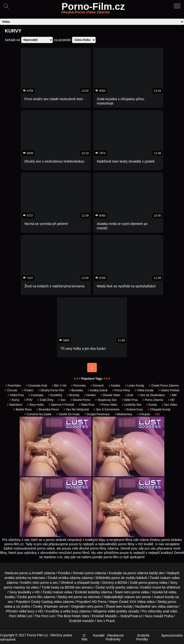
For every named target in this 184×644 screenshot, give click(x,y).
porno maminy (14, 587)
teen (119, 606)
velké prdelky (117, 611)
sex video (170, 405)
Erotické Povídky (143, 637)
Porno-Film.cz (93, 9)
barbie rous (23, 409)
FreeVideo (13, 386)
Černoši (11, 390)
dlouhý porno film (51, 390)
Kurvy (14, 400)
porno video (108, 405)
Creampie (36, 395)
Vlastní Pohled (169, 390)
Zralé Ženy (45, 400)
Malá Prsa (86, 405)
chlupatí (143, 414)
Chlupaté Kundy (159, 409)
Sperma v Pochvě (61, 405)
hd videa (170, 592)
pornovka (78, 386)
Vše (157, 414)
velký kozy (71, 611)
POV (28, 400)
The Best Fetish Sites (73, 616)
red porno (75, 597)
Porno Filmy (121, 390)
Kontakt (99, 635)
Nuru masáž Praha (159, 616)
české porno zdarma (164, 386)
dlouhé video (110, 395)
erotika (10, 578)
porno (90, 573)
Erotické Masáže (104, 616)
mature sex (133, 597)
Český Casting (42, 602)
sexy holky (35, 405)
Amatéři (37, 573)
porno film (35, 597)
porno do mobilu (123, 578)
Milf (173, 395)
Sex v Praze (106, 621)
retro (90, 606)
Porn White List (20, 616)
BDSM (122, 583)
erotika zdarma (70, 578)
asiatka (114, 386)
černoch (97, 386)
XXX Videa (138, 602)
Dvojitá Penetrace (97, 414)
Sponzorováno (172, 635)
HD (171, 400)
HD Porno (99, 602)
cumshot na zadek (38, 414)
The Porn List (44, 616)
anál (166, 611)
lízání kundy (135, 386)
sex (62, 400)
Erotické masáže (82, 621)
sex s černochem (106, 409)
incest (157, 587)
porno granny (148, 583)
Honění (90, 395)
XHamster (51, 606)
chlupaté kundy (88, 583)
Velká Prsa (16, 395)
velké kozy (26, 611)
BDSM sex (73, 587)
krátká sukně (98, 390)
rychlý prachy (115, 587)
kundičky (55, 395)
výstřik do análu (68, 414)
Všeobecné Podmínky (115, 637)
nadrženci (15, 405)
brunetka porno (48, 409)
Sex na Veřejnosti (76, 409)
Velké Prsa (129, 400)
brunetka (76, 390)
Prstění (28, 390)
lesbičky (94, 592)
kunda (152, 405)
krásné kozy (133, 409)
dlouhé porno (80, 400)
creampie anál (36, 386)
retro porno (40, 583)
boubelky (25, 592)
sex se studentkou (151, 395)
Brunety (73, 395)
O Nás (84, 637)
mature (165, 578)
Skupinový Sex (106, 400)
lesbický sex (132, 405)
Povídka (64, 573)
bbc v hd (59, 386)
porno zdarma (153, 400)
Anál (129, 395)
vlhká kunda (144, 390)
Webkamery (123, 414)
